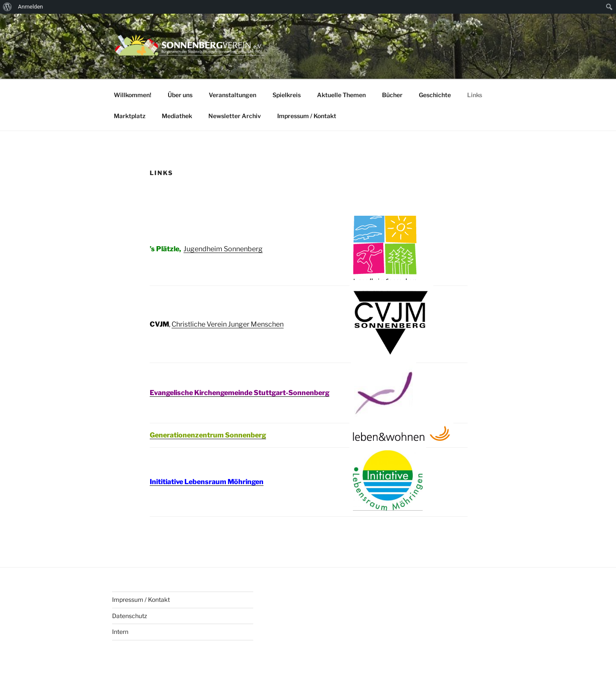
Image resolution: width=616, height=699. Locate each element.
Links (475, 95)
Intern (120, 632)
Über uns (180, 95)
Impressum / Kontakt (307, 116)
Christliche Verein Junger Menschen (228, 324)
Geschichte (435, 95)
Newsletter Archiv (235, 116)
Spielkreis (287, 95)
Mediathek (177, 116)
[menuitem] (7, 7)
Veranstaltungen (232, 95)
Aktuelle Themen (341, 95)
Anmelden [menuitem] (31, 7)
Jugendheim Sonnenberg (223, 249)
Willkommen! (133, 95)
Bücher (392, 95)
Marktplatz (130, 116)
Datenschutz (130, 616)
